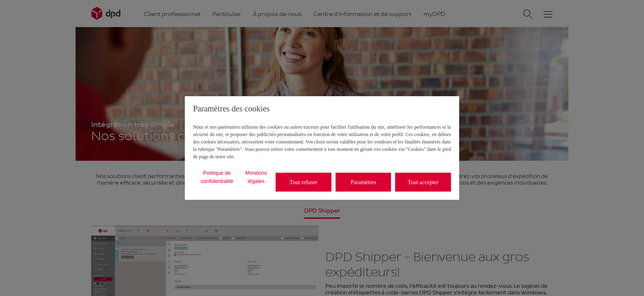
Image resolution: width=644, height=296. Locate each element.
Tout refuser (304, 182)
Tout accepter (423, 182)
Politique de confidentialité (217, 177)
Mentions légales (256, 177)
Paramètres (363, 182)
